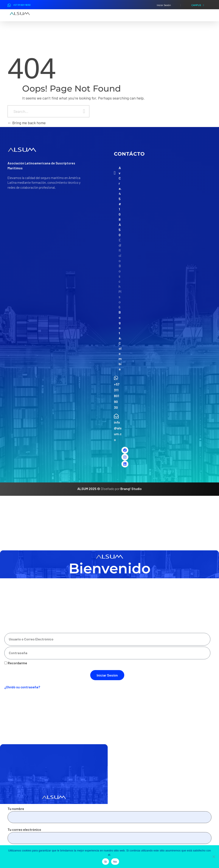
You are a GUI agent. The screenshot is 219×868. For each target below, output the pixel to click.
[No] (214, 857)
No (115, 862)
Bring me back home (27, 123)
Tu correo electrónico (109, 836)
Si (106, 862)
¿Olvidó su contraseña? (22, 687)
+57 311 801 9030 (22, 5)
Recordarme (16, 663)
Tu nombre (109, 815)
